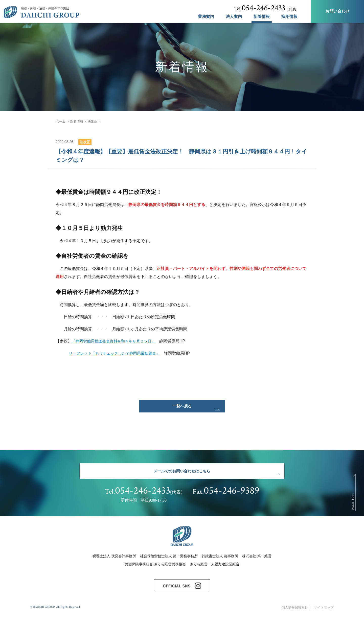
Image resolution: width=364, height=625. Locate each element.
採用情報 (289, 17)
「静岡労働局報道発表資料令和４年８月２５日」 (116, 341)
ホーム (61, 121)
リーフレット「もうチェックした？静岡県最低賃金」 (117, 353)
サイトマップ (323, 617)
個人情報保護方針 (292, 617)
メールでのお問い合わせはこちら (182, 476)
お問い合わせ (337, 11)
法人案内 (234, 17)
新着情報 (262, 17)
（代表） (267, 8)
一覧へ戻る (182, 408)
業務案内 (206, 17)
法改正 (95, 121)
